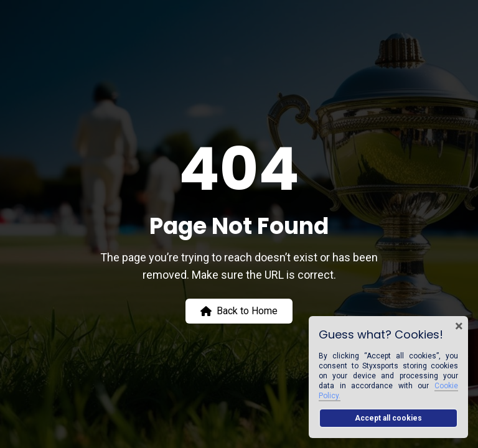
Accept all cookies (388, 418)
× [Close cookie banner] (459, 326)
